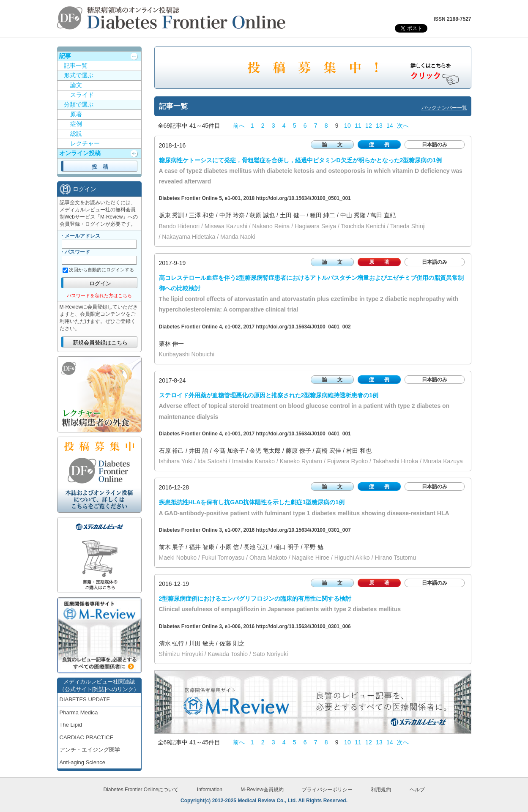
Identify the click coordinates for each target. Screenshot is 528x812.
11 (358, 126)
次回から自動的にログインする (101, 270)
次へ (403, 126)
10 (347, 126)
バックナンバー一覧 (444, 108)
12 (369, 126)
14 (390, 126)
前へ (239, 126)
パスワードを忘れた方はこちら (99, 295)
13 (379, 126)
